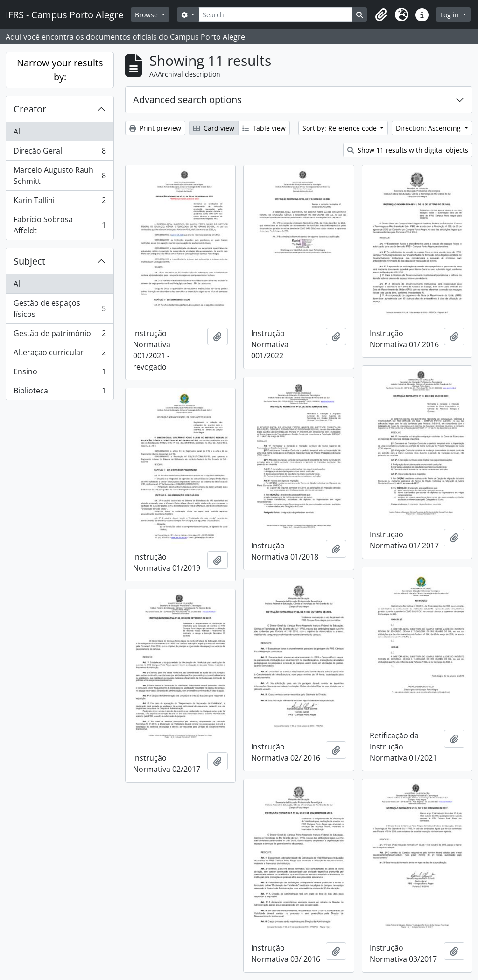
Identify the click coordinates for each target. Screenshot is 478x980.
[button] (381, 15)
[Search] (275, 15)
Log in (450, 15)
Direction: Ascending (429, 128)
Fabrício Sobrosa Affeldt (60, 225)
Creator (30, 109)
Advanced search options (187, 100)
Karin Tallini (60, 202)
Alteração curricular (60, 354)
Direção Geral (60, 153)
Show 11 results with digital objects (408, 150)
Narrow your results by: (60, 70)
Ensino (60, 374)
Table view (264, 128)
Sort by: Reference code (341, 128)
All (18, 132)
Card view (214, 128)
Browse (147, 15)
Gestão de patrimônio (60, 335)
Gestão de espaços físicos (60, 308)
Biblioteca (60, 392)
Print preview (155, 128)
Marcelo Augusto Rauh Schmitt (60, 175)
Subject (29, 261)
